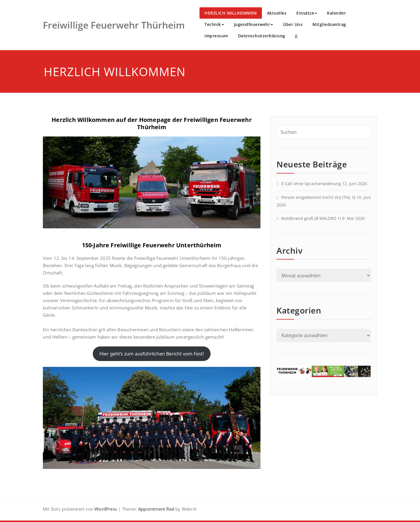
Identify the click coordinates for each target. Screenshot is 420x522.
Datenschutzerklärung (262, 36)
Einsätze (307, 13)
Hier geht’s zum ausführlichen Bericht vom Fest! (152, 354)
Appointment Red (156, 509)
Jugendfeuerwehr (254, 24)
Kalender (336, 13)
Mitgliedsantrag (329, 24)
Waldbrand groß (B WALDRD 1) (311, 218)
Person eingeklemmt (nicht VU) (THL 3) (318, 197)
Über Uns (293, 24)
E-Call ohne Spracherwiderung (311, 184)
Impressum (216, 36)
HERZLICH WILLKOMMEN (231, 13)
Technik (214, 24)
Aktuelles (277, 13)
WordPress (106, 509)
